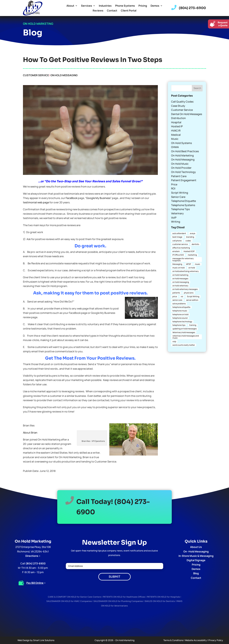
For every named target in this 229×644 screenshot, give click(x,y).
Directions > (33, 556)
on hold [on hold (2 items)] (192, 268)
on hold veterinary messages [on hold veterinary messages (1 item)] (185, 289)
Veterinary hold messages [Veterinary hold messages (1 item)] (184, 332)
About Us (196, 547)
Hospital (176, 122)
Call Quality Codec (182, 102)
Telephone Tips (180, 209)
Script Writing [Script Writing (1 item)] (193, 296)
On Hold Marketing (182, 155)
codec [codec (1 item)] (188, 241)
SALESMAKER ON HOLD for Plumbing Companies (118, 601)
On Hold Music (180, 164)
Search (197, 88)
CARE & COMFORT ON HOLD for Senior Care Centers (75, 597)
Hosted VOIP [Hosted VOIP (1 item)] (189, 251)
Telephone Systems (183, 205)
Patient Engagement (184, 180)
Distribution (178, 118)
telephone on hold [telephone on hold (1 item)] (180, 314)
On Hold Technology (183, 172)
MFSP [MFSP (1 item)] (188, 264)
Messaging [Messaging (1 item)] (177, 264)
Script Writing (180, 193)
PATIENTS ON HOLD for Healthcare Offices (124, 597)
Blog (196, 573)
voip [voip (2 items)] (174, 341)
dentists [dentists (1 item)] (195, 244)
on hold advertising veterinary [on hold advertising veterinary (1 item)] (185, 271)
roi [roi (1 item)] (182, 296)
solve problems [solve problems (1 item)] (179, 304)
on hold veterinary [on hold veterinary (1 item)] (180, 286)
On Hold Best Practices (185, 151)
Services (87, 6)
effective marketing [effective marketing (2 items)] (181, 248)
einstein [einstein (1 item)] (176, 251)
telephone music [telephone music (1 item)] (180, 311)
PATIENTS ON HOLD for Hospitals (163, 597)
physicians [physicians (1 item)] (189, 293)
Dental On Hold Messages (187, 114)
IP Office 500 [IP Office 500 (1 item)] (178, 255)
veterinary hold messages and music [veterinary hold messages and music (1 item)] (186, 337)
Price (174, 184)
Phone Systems (125, 6)
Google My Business (98, 198)
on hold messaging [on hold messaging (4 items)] (181, 282)
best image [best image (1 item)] (177, 237)
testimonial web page (36, 202)
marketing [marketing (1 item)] (192, 255)
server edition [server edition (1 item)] (192, 300)
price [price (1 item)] (175, 296)
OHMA (175, 147)
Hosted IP (177, 126)
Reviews (98, 11)
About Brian (30, 433)
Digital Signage (196, 560)
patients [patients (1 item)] (176, 293)
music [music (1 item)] (198, 264)
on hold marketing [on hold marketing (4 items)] (180, 275)
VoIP (174, 218)
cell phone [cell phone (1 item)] (177, 241)
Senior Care (178, 197)
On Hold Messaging (64, 75)
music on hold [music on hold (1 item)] (178, 268)
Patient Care (179, 176)
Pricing (143, 6)
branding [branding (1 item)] (190, 237)
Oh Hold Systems (181, 143)
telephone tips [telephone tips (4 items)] (179, 325)
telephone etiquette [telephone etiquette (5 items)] (181, 307)
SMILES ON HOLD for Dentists (160, 601)
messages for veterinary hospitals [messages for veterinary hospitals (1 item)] (183, 259)
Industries (105, 6)
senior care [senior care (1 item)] (177, 300)
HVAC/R (176, 131)
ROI (173, 188)
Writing (176, 222)
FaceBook (72, 198)
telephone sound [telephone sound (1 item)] (180, 318)
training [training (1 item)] (193, 325)
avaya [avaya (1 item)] (193, 233)
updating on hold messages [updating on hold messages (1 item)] (185, 329)
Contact (112, 11)
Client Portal (129, 11)
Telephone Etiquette (183, 201)
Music (175, 139)
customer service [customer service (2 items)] (180, 244)
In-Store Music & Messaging (196, 556)
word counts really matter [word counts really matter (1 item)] (184, 345)
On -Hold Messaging (196, 551)
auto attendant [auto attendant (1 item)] (179, 233)
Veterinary (177, 213)
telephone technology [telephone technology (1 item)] (182, 322)
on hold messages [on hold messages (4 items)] (180, 278)
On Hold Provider (181, 168)
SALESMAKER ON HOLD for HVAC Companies (69, 601)
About (70, 6)
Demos (155, 6)
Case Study (178, 106)
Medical (176, 135)
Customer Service (36, 75)
